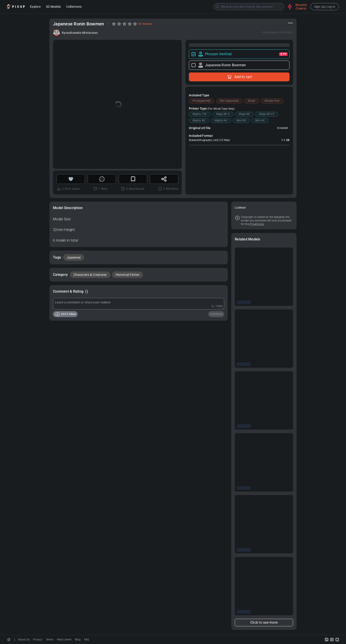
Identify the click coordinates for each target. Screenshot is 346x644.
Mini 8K (241, 120)
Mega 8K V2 (267, 114)
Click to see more (264, 622)
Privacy (38, 640)
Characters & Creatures (90, 275)
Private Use (257, 224)
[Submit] (217, 7)
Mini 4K (260, 120)
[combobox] (185, 7)
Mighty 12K (200, 114)
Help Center (64, 640)
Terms (50, 640)
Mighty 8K (199, 120)
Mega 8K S (223, 114)
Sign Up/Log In (325, 7)
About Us (24, 640)
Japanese (74, 257)
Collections (74, 7)
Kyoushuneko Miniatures (80, 33)
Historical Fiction (128, 275)
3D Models (53, 7)
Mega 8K (244, 114)
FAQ (87, 640)
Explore (35, 7)
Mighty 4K (221, 120)
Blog (78, 640)
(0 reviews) (145, 24)
